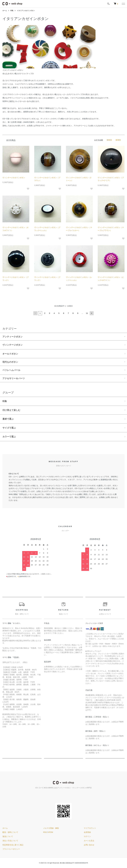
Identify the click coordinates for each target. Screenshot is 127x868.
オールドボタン (10, 354)
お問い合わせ (89, 845)
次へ (92, 313)
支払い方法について (10, 841)
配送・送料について (10, 832)
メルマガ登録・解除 (51, 828)
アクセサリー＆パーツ (14, 378)
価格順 (109, 140)
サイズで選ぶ (9, 428)
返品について (8, 836)
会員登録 (87, 832)
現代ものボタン (10, 362)
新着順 (118, 140)
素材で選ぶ (8, 419)
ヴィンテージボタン (13, 345)
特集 (12, 11)
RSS (45, 832)
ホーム (5, 11)
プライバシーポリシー (11, 849)
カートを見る (89, 841)
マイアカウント (90, 828)
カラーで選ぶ (9, 437)
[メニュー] (123, 4)
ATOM (51, 832)
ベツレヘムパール (11, 370)
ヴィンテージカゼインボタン (14, 178)
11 (87, 313)
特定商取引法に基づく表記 (13, 845)
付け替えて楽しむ (11, 410)
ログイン (87, 836)
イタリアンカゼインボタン (26, 11)
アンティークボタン (13, 337)
